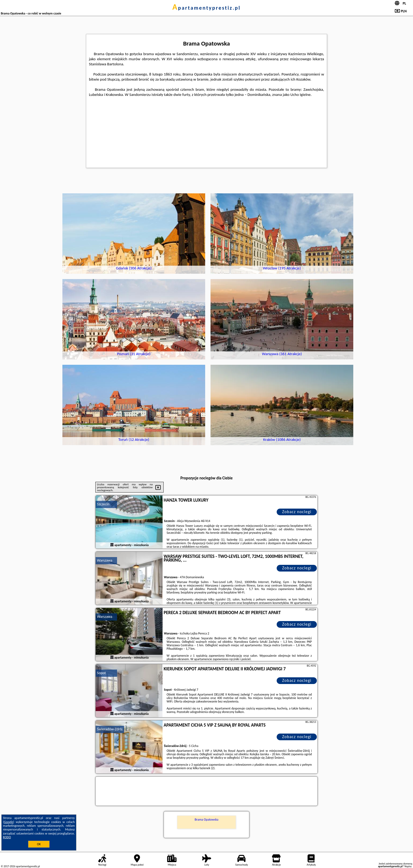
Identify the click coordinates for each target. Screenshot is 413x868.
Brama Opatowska (207, 820)
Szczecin (103, 504)
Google (9, 822)
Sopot (101, 673)
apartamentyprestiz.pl (206, 8)
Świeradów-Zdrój (110, 729)
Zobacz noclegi (297, 512)
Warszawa (105, 560)
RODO (7, 837)
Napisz (408, 866)
